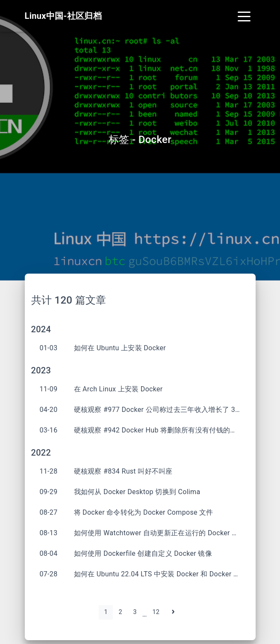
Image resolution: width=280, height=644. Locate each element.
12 (156, 612)
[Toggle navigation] (244, 16)
